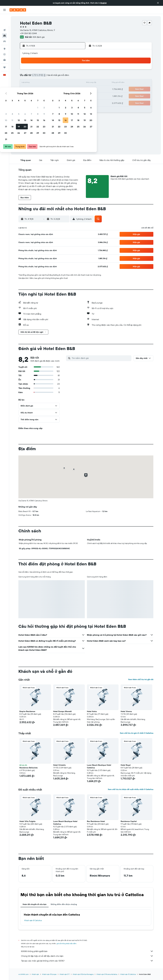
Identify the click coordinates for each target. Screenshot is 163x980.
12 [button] (52, 83)
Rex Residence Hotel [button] (96, 821)
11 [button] (45, 83)
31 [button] (39, 102)
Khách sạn (36, 974)
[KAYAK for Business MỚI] (4, 48)
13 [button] (58, 83)
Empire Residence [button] (28, 711)
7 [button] (64, 77)
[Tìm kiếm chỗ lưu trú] (4, 24)
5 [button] (52, 77)
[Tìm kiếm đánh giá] (101, 358)
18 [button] (45, 89)
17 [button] (39, 89)
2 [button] (77, 70)
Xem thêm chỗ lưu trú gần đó (141, 679)
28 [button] (64, 96)
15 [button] (71, 83)
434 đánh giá (39, 37)
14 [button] (64, 83)
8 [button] (71, 77)
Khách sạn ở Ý (65, 974)
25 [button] (45, 96)
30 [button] (77, 96)
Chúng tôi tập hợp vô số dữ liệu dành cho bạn (87, 956)
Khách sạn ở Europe (50, 974)
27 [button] (58, 96)
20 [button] (58, 89)
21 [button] (64, 89)
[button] (158, 3)
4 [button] (45, 77)
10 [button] (39, 83)
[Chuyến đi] (4, 55)
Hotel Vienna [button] (126, 711)
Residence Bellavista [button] (29, 768)
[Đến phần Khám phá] (4, 37)
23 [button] (77, 89)
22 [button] (71, 89)
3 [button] (39, 77)
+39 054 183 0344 (29, 33)
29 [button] (71, 96)
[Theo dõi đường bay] (4, 42)
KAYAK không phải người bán (87, 951)
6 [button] (58, 77)
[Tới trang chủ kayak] (18, 10)
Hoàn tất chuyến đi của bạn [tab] (35, 904)
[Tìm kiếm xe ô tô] (4, 29)
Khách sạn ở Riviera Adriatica (107, 974)
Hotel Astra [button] (92, 711)
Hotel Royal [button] (126, 765)
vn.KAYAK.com (24, 974)
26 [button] (52, 96)
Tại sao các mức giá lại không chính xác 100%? (87, 961)
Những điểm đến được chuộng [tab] (64, 904)
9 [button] (77, 77)
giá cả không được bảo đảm (67, 943)
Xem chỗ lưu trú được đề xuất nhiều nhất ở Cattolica (131, 789)
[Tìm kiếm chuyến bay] (4, 18)
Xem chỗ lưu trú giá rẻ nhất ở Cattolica (137, 733)
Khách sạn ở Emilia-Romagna (83, 974)
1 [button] (71, 70)
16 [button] (77, 83)
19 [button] (52, 89)
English (104, 3)
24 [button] (39, 96)
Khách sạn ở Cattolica (33, 920)
